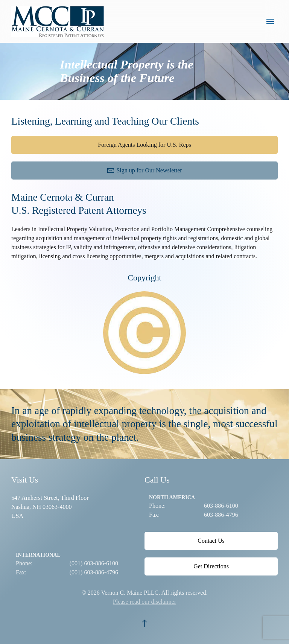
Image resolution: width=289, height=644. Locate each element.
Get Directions (211, 566)
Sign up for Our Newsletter (144, 171)
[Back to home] (59, 21)
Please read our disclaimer (144, 602)
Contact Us (211, 541)
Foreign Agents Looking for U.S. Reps (144, 145)
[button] (270, 21)
